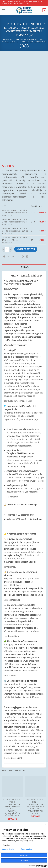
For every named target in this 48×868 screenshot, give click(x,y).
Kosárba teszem (26, 249)
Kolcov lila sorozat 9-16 (34, 42)
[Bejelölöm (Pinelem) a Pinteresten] (23, 257)
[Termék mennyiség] (7, 249)
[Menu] (3, 10)
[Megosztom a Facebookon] (9, 257)
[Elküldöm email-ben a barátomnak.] (18, 257)
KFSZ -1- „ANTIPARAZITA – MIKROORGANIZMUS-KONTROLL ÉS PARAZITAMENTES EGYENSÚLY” (36, 808)
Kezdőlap (7, 40)
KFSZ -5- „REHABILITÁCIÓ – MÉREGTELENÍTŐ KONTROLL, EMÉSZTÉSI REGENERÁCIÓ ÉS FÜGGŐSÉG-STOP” (12, 809)
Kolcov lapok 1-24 (11, 42)
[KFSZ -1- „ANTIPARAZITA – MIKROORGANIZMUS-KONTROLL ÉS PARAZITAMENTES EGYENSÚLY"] (36, 787)
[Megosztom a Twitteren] (14, 257)
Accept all (24, 855)
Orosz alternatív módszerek (29, 40)
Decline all (24, 860)
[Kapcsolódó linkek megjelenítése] (6, 275)
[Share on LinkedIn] (27, 257)
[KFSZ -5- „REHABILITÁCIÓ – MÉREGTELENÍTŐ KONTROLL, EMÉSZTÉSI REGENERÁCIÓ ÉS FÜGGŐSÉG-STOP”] (12, 787)
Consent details (8, 849)
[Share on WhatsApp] (4, 257)
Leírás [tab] (24, 267)
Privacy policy (27, 849)
